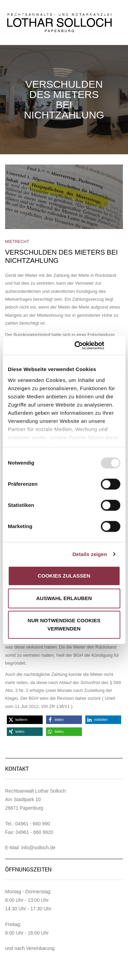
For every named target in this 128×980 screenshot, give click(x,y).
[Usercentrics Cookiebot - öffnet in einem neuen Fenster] (77, 345)
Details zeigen (90, 554)
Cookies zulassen (64, 576)
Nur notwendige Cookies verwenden (64, 624)
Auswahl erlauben (64, 598)
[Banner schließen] (118, 345)
